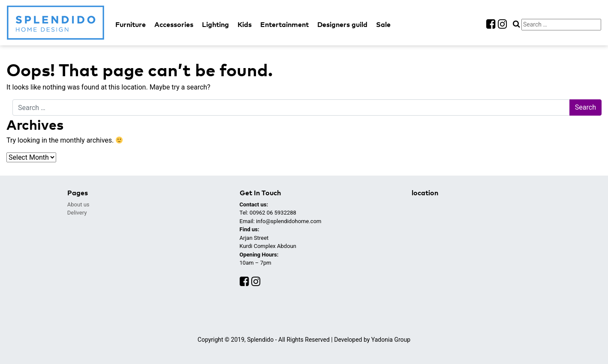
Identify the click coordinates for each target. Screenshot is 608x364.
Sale (383, 24)
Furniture (131, 24)
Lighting (215, 24)
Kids (245, 24)
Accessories (174, 24)
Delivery (77, 213)
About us (78, 204)
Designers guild (342, 24)
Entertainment (284, 24)
